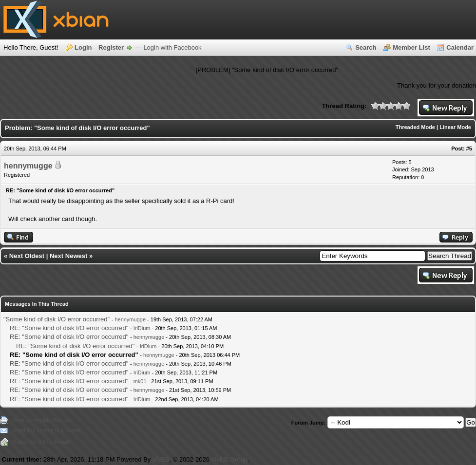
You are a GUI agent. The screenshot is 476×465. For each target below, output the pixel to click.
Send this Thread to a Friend (47, 430)
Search (366, 47)
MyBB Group (229, 459)
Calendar (460, 47)
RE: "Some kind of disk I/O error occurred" (69, 328)
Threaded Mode (415, 127)
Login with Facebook (172, 47)
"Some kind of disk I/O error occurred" (57, 319)
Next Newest (68, 256)
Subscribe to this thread (41, 442)
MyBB (161, 459)
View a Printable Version (42, 420)
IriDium (142, 328)
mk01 (140, 381)
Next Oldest (27, 256)
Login (83, 47)
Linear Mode (455, 127)
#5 (469, 149)
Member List (411, 47)
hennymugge (28, 166)
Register (111, 47)
